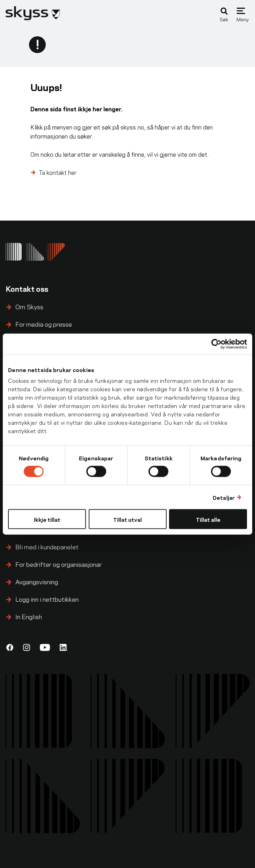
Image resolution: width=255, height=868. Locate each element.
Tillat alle (208, 519)
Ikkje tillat (47, 519)
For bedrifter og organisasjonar (59, 564)
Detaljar (224, 497)
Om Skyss (29, 306)
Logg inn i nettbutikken (47, 599)
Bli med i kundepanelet (47, 546)
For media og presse (44, 324)
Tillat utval (127, 519)
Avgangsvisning (37, 581)
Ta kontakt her (58, 172)
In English (29, 616)
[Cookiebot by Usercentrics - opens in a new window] (216, 344)
